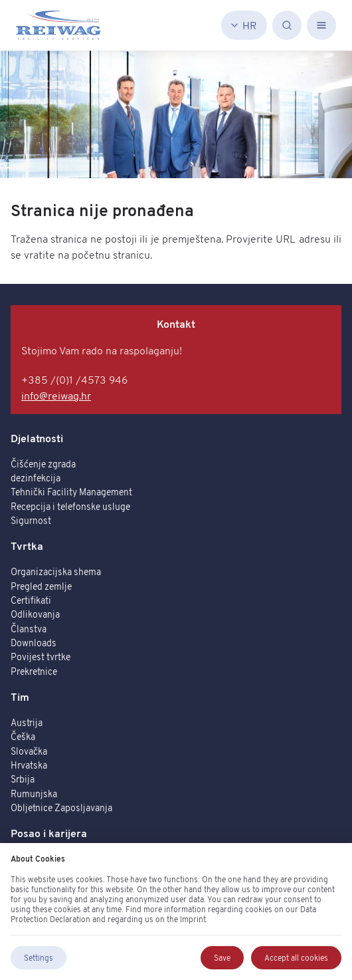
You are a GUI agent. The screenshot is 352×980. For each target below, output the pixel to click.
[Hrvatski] (244, 25)
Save (222, 958)
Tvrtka (27, 546)
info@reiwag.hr (56, 396)
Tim (20, 697)
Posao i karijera (49, 833)
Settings (39, 958)
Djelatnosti (37, 438)
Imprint (193, 919)
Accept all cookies (296, 958)
